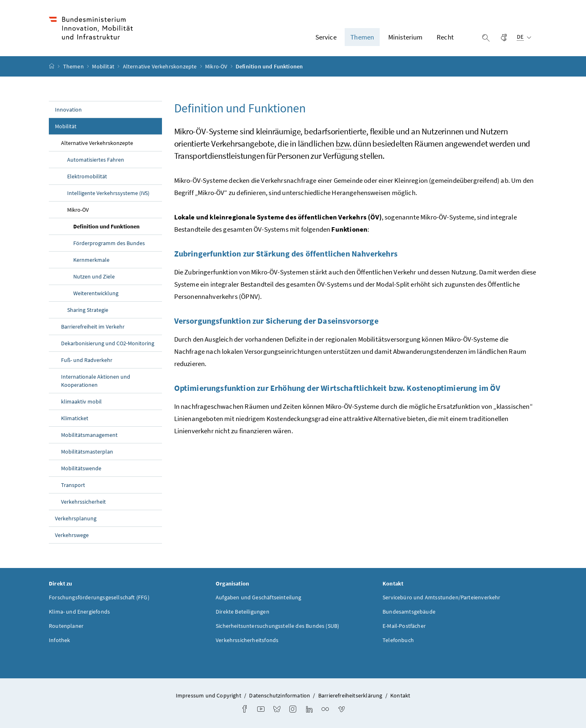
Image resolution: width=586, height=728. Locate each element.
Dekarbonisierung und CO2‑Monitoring (108, 343)
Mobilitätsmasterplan (87, 452)
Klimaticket (75, 418)
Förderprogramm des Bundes (109, 243)
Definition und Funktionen (118, 226)
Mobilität (104, 66)
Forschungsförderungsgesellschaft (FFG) (99, 597)
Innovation (68, 110)
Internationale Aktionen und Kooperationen (96, 381)
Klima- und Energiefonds (79, 612)
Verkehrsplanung (76, 518)
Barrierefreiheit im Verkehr (93, 327)
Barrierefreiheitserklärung (350, 695)
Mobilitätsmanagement (89, 435)
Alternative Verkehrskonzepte (161, 66)
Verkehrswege (72, 535)
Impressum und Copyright (209, 695)
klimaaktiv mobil (81, 401)
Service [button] (326, 37)
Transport (73, 485)
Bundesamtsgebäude (409, 612)
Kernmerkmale (91, 260)
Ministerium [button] (406, 37)
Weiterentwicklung (96, 293)
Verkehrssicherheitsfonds (247, 640)
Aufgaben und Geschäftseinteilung (259, 597)
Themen (74, 66)
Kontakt (400, 695)
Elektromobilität (87, 176)
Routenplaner (66, 626)
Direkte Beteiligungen (243, 612)
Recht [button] (445, 37)
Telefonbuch (398, 640)
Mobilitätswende (81, 468)
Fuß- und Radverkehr (87, 360)
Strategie (88, 310)
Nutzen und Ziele (94, 276)
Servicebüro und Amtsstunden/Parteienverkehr (442, 597)
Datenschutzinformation (280, 695)
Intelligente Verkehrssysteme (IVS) (108, 193)
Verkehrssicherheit (83, 502)
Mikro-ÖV (217, 66)
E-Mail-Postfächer (404, 626)
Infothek (59, 640)
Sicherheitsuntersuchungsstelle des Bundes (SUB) (277, 626)
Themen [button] (362, 37)
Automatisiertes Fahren (96, 160)
